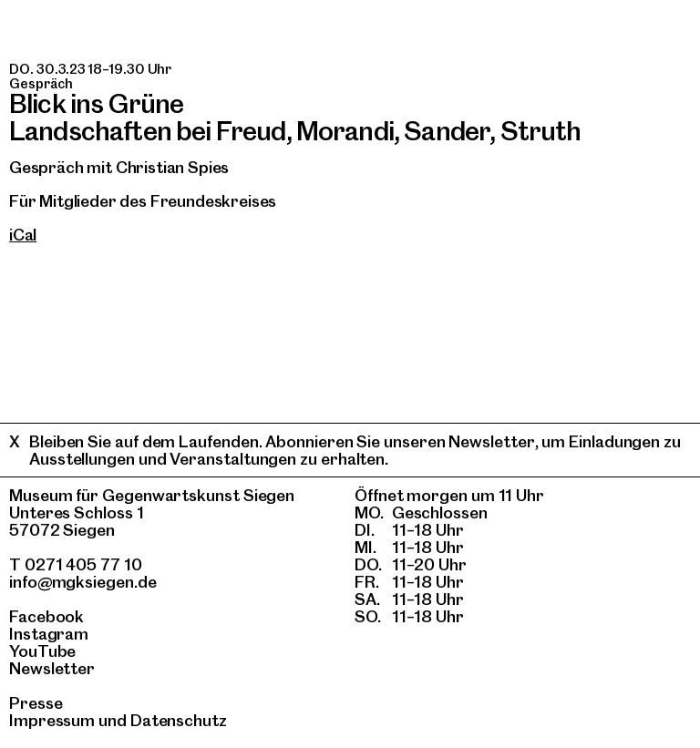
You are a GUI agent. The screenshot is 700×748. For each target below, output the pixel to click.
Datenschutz (179, 720)
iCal (23, 235)
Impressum (52, 720)
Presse (36, 703)
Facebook (46, 616)
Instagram (49, 634)
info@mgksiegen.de (83, 582)
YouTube (42, 651)
